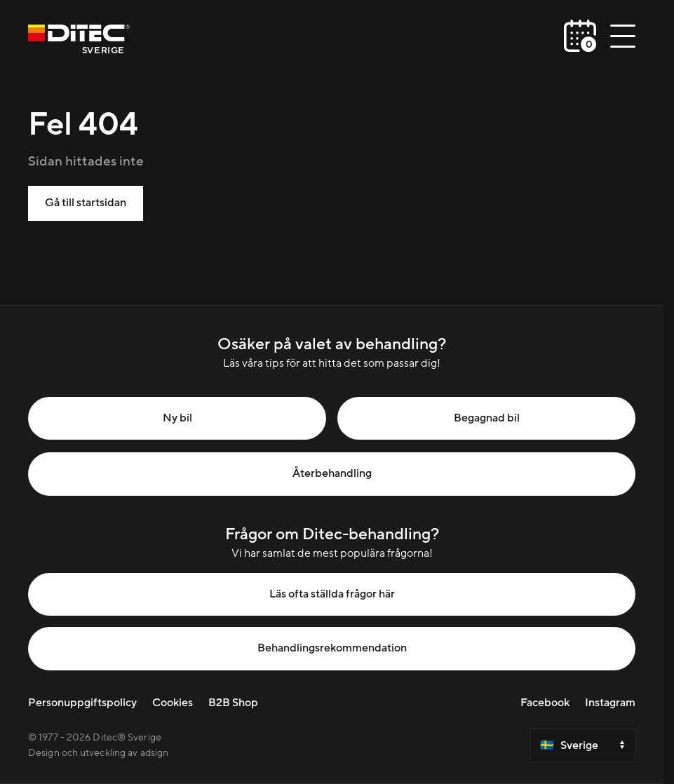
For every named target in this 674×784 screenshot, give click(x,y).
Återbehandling (332, 473)
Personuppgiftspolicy (82, 703)
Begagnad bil (487, 418)
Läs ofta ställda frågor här (332, 594)
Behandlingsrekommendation (332, 648)
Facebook (545, 703)
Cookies (173, 703)
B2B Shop (233, 703)
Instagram (610, 703)
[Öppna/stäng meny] (623, 36)
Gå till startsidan (86, 203)
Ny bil (177, 418)
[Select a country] (582, 745)
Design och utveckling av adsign (98, 753)
